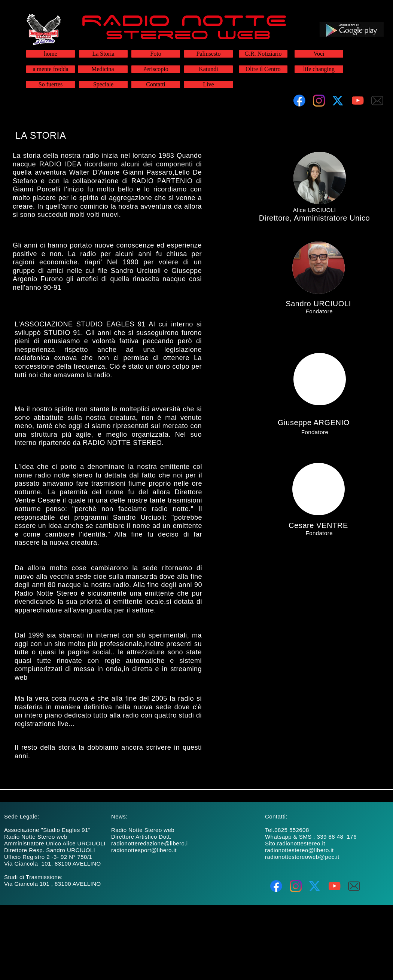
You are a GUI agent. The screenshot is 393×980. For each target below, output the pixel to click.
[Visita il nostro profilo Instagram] (319, 101)
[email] (377, 101)
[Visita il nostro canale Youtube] (358, 101)
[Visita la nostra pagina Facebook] (299, 101)
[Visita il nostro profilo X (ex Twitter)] (338, 101)
